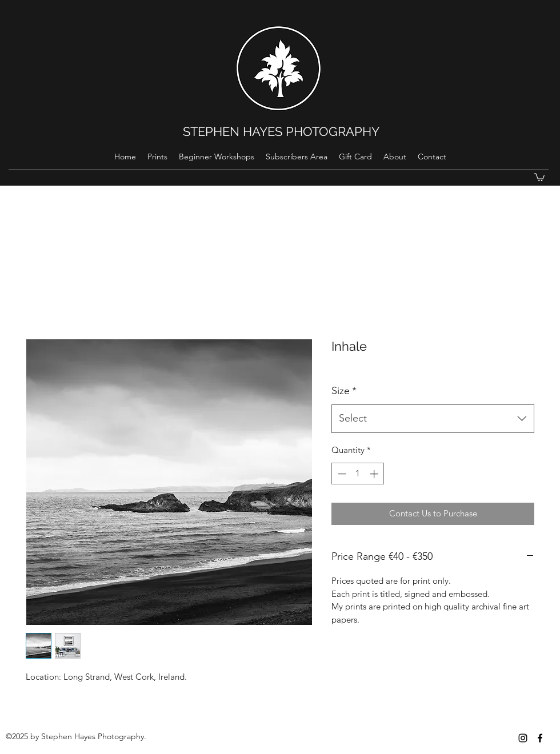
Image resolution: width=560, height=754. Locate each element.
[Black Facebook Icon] (540, 738)
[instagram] (523, 738)
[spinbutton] (358, 474)
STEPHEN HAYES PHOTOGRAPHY (281, 131)
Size (344, 391)
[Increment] (375, 474)
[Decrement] (341, 474)
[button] (539, 177)
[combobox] (433, 419)
